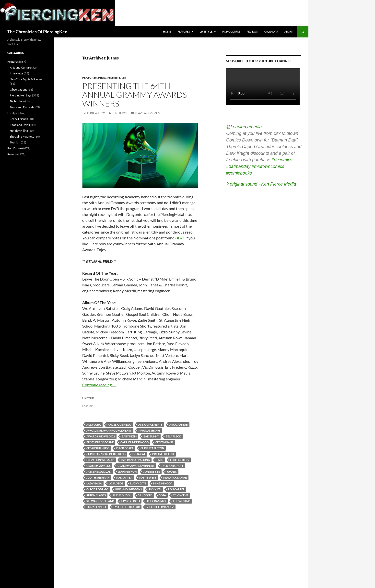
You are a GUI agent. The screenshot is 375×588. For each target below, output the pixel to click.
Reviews (252, 31)
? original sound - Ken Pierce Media (261, 184)
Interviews (17, 73)
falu (160, 460)
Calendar (271, 31)
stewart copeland (100, 501)
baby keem (129, 436)
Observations (18, 89)
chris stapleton (152, 448)
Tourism (15, 142)
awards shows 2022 (101, 436)
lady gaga (94, 483)
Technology (17, 101)
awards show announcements (109, 430)
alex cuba (94, 425)
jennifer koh (127, 472)
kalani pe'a (124, 477)
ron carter (176, 489)
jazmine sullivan (99, 472)
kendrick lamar (175, 477)
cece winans (164, 442)
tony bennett (96, 507)
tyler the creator (127, 507)
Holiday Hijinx (19, 131)
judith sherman (98, 477)
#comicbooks (239, 173)
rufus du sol (122, 495)
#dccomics (282, 160)
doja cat (139, 454)
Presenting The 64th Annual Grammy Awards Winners (135, 95)
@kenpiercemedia (244, 127)
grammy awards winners (136, 466)
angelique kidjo (120, 425)
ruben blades (96, 495)
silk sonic (145, 495)
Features (184, 31)
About (289, 31)
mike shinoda (163, 483)
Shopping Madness (22, 136)
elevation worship (100, 460)
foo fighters (180, 460)
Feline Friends (19, 119)
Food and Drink (20, 125)
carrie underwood (135, 442)
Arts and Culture (20, 67)
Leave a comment (148, 113)
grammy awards (99, 466)
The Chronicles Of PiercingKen (37, 32)
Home (167, 31)
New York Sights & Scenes (26, 79)
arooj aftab (179, 425)
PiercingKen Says (112, 77)
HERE (180, 238)
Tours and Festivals (22, 107)
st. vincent (181, 495)
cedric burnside (98, 448)
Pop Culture (231, 31)
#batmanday (238, 166)
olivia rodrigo (97, 489)
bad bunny (151, 436)
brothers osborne (100, 442)
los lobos (116, 483)
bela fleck (173, 436)
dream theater (163, 454)
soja (163, 495)
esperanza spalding (135, 460)
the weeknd (182, 501)
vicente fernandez (160, 507)
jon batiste (152, 472)
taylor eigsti (130, 501)
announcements (150, 425)
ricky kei (155, 489)
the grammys (156, 501)
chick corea (125, 448)
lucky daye (138, 483)
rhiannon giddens (129, 489)
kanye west (148, 477)
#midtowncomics (268, 166)
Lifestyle (206, 31)
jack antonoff (172, 466)
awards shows (150, 430)
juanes (172, 472)
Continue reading (99, 385)
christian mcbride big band (106, 454)
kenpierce (120, 113)
